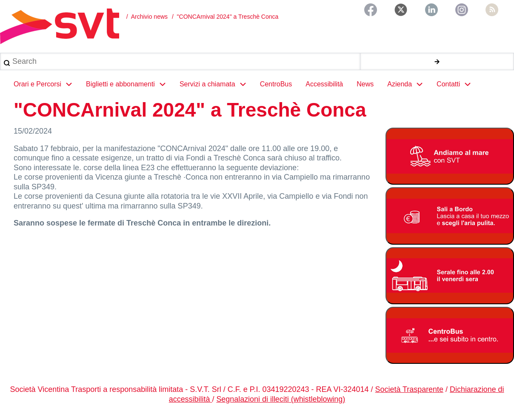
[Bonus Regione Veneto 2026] (450, 217)
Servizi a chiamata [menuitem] (216, 84)
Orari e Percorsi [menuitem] (46, 84)
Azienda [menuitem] (408, 84)
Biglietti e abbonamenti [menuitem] (129, 84)
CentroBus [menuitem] (276, 84)
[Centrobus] (450, 337)
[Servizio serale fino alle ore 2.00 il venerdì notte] (450, 277)
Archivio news (149, 17)
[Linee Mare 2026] (450, 157)
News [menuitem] (365, 84)
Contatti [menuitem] (457, 84)
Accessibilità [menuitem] (324, 84)
